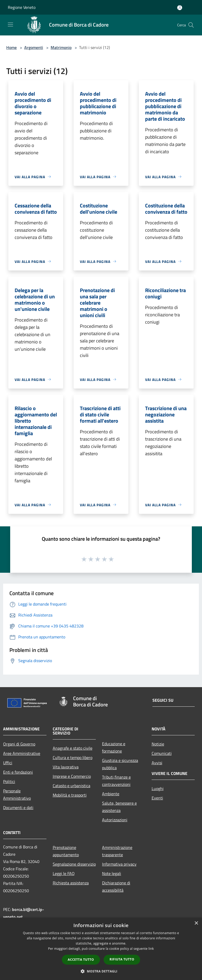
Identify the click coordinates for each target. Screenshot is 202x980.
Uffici (8, 763)
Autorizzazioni (115, 820)
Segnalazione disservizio (74, 864)
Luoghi (158, 788)
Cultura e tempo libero (73, 757)
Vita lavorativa (66, 767)
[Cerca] (191, 25)
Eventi (157, 798)
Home (11, 47)
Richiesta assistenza (71, 883)
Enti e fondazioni (18, 772)
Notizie (158, 744)
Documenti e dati (18, 808)
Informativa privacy (119, 864)
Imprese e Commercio (72, 776)
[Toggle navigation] (10, 24)
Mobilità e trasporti (70, 795)
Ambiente (111, 794)
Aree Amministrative (22, 753)
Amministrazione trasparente (117, 851)
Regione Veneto (22, 7)
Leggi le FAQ (64, 873)
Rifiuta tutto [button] (122, 959)
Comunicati (162, 753)
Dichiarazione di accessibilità (116, 886)
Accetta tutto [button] (81, 960)
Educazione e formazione (114, 747)
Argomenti (34, 47)
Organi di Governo (19, 744)
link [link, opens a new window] (151, 949)
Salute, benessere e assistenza (119, 807)
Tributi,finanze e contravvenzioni (116, 781)
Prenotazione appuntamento (66, 851)
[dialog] (101, 949)
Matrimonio (61, 47)
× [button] (196, 923)
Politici (9, 781)
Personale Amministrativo (17, 794)
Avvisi (157, 763)
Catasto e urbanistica (72, 786)
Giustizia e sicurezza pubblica (120, 764)
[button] (101, 971)
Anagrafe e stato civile (73, 748)
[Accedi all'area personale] (180, 8)
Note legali (112, 873)
